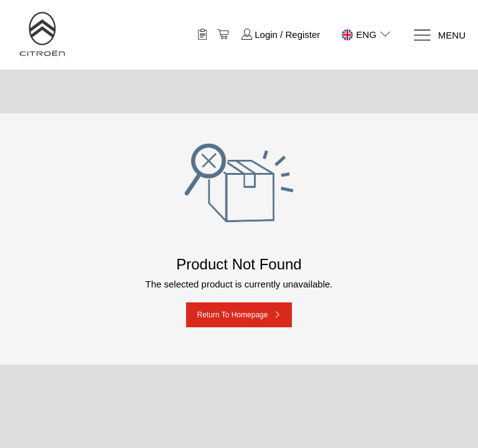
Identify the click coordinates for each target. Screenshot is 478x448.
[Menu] (439, 35)
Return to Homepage (233, 315)
